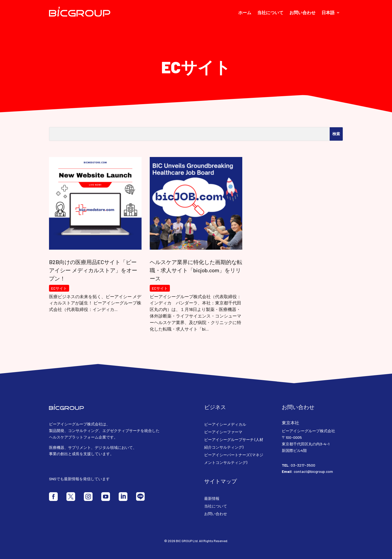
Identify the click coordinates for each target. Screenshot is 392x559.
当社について (270, 13)
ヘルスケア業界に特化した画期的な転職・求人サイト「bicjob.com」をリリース (196, 270)
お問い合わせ (302, 13)
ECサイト (59, 288)
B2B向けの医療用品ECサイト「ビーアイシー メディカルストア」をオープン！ (93, 270)
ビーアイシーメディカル (225, 424)
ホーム (245, 13)
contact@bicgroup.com (313, 471)
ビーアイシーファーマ (223, 432)
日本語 (328, 13)
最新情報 (212, 498)
